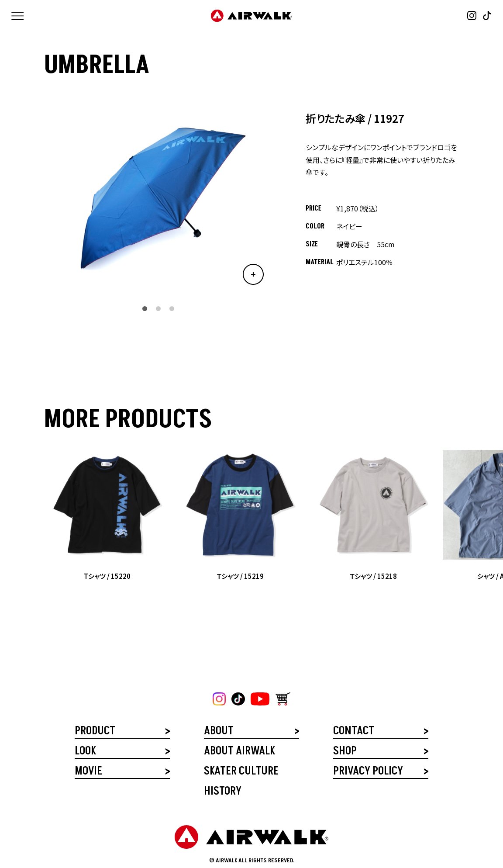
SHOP (345, 752)
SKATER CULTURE (241, 772)
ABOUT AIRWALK (239, 752)
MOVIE (88, 772)
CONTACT (354, 732)
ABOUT (219, 732)
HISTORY (223, 792)
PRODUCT (95, 732)
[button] (145, 309)
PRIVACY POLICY (368, 772)
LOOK (85, 752)
